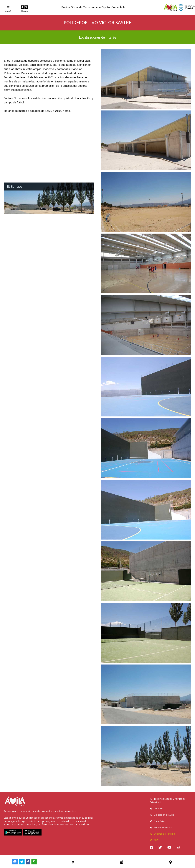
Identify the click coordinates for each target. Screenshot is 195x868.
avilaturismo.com (161, 827)
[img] (151, 847)
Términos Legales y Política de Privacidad (168, 801)
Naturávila (157, 821)
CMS (154, 840)
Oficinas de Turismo (162, 834)
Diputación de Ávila (162, 815)
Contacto (157, 808)
